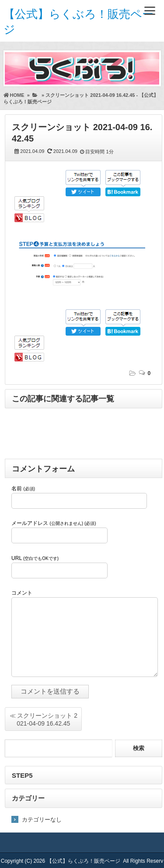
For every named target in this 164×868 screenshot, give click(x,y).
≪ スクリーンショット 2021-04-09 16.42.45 (44, 719)
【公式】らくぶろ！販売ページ (84, 861)
